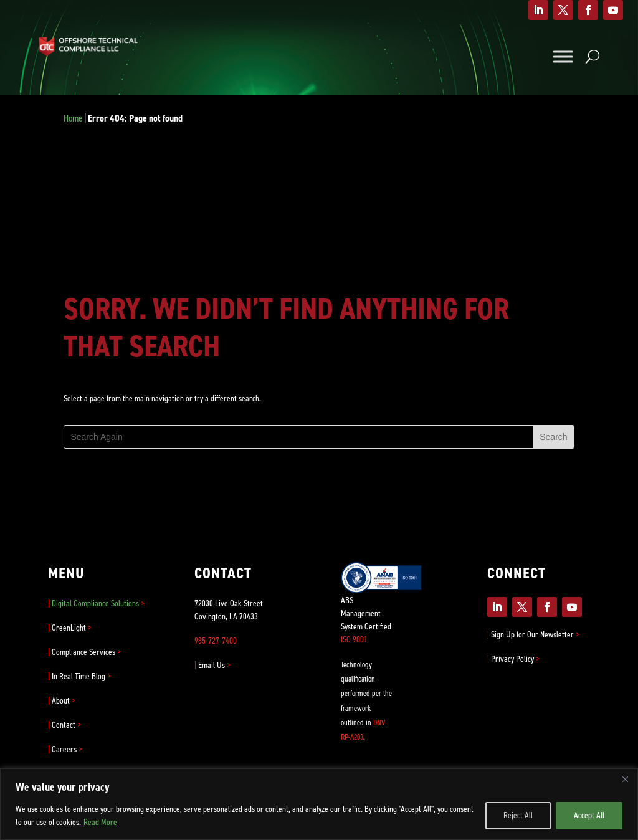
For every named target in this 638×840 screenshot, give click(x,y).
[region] (319, 804)
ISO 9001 (354, 640)
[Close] (625, 779)
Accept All (589, 815)
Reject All (518, 815)
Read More (100, 822)
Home (73, 118)
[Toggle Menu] (563, 56)
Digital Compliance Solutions (96, 604)
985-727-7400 (216, 641)
